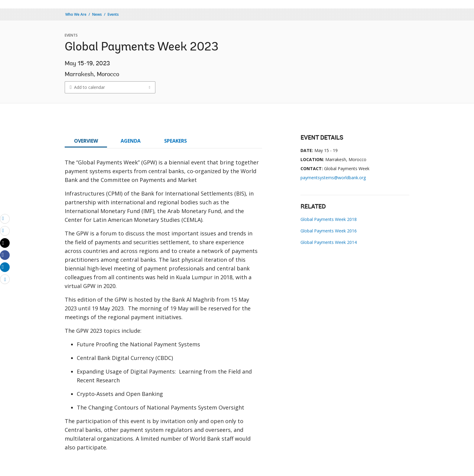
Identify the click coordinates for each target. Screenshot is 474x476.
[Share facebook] (5, 255)
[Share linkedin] (5, 267)
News (97, 14)
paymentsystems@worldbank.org (333, 178)
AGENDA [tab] (131, 141)
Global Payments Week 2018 (329, 219)
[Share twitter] (5, 243)
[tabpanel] (163, 307)
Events (113, 14)
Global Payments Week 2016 (329, 231)
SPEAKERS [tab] (175, 141)
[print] (5, 231)
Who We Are (76, 14)
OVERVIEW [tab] (86, 141)
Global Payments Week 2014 (329, 242)
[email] (5, 219)
